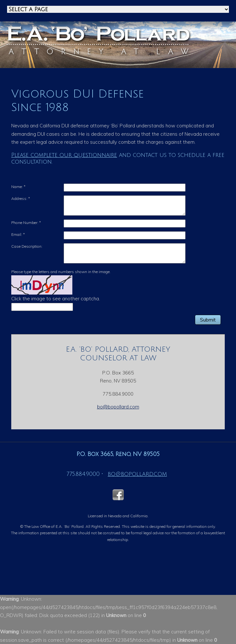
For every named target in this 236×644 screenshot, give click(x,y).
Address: (21, 198)
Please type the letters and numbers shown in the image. (61, 272)
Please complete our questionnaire (64, 155)
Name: (18, 187)
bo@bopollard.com (118, 407)
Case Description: (27, 246)
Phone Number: (26, 223)
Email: (18, 234)
